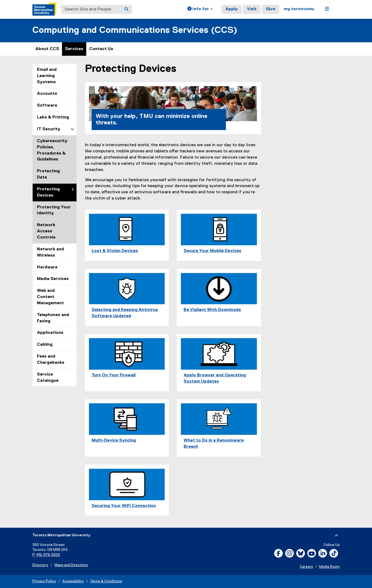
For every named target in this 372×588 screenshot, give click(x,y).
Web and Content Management (50, 297)
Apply (232, 9)
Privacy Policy (44, 581)
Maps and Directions (71, 565)
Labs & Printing (53, 117)
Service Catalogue (48, 378)
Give (271, 9)
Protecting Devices (48, 192)
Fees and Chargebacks (51, 360)
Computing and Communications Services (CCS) (135, 30)
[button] (200, 9)
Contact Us (101, 49)
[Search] (126, 9)
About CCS (47, 49)
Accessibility (73, 581)
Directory (40, 565)
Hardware (47, 267)
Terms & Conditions (106, 581)
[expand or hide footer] (337, 535)
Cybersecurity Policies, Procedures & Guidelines (52, 150)
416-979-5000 (48, 555)
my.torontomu (299, 9)
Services (74, 49)
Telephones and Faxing (53, 318)
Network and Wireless (50, 252)
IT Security (49, 129)
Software (47, 106)
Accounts (47, 94)
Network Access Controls (46, 231)
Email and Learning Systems (47, 76)
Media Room (329, 567)
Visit (252, 9)
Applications (50, 333)
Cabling (45, 345)
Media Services (53, 279)
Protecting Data (48, 174)
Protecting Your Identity (54, 210)
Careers (306, 567)
